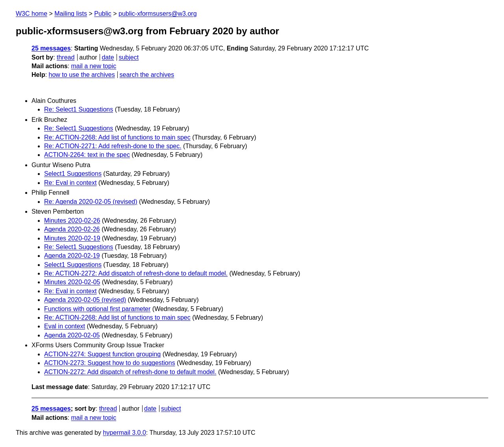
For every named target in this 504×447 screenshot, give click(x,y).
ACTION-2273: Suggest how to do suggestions (110, 363)
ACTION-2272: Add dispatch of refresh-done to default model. (130, 372)
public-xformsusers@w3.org (158, 14)
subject (129, 57)
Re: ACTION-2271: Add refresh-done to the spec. (113, 146)
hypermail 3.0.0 (124, 433)
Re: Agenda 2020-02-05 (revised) (91, 202)
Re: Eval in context (70, 183)
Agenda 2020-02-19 (72, 256)
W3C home (31, 14)
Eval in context (65, 326)
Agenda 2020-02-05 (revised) (85, 300)
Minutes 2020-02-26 (72, 221)
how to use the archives (82, 75)
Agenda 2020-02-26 (72, 229)
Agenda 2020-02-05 (72, 335)
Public (103, 14)
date (108, 57)
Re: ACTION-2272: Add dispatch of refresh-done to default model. (136, 273)
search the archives (147, 75)
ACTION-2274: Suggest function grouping (102, 354)
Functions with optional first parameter (97, 309)
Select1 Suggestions (73, 174)
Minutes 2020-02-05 (72, 282)
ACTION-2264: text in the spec (87, 155)
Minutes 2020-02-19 (72, 238)
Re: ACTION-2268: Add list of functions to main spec (117, 137)
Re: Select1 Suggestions (79, 109)
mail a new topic (94, 66)
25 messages (51, 48)
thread (66, 57)
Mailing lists (71, 14)
